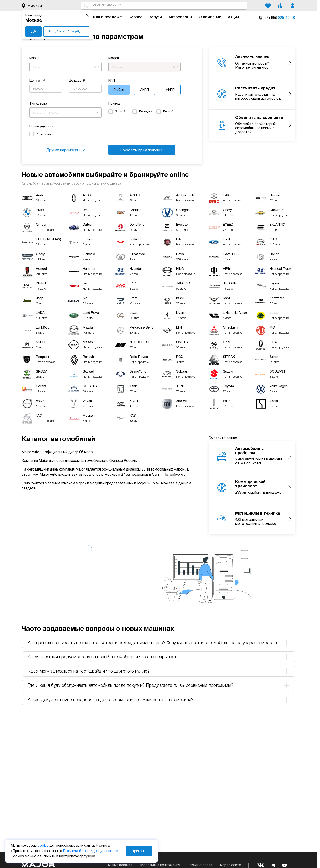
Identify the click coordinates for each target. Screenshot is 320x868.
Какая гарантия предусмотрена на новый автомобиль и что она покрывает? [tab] (158, 657)
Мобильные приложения (160, 865)
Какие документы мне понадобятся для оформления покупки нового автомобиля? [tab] (158, 700)
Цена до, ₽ (77, 81)
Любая (119, 90)
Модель (114, 58)
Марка (34, 58)
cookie (43, 846)
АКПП (145, 90)
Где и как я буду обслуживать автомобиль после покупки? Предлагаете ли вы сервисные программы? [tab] (158, 685)
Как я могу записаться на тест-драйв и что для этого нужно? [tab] (158, 671)
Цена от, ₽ (37, 81)
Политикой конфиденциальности (91, 851)
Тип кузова (38, 104)
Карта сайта (230, 865)
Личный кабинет (119, 865)
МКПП (170, 90)
